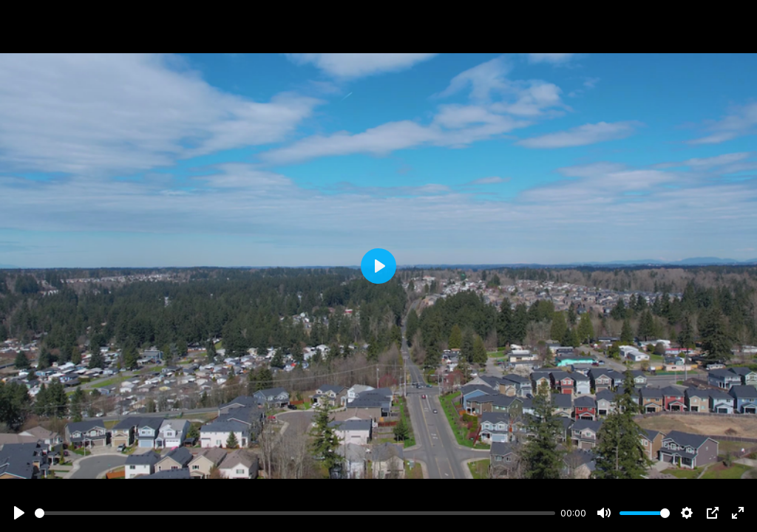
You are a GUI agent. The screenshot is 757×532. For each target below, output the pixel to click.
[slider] (295, 513)
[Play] (19, 513)
